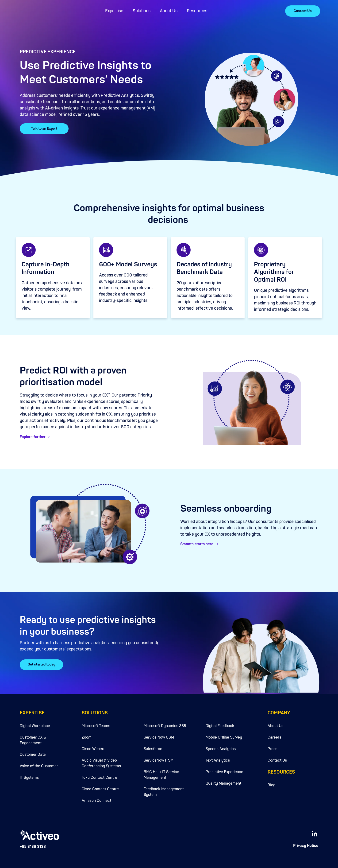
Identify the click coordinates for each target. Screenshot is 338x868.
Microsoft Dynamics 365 (165, 724)
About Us (169, 11)
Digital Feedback (220, 724)
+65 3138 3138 (33, 844)
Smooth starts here (197, 544)
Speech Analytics (221, 747)
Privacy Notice (306, 844)
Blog (271, 783)
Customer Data (33, 752)
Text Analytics (218, 758)
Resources (197, 11)
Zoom (87, 735)
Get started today (42, 664)
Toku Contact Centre (99, 775)
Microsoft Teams (96, 724)
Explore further (33, 437)
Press (272, 747)
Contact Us (303, 11)
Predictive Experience (224, 770)
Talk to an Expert (44, 129)
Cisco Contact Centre (100, 787)
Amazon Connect (96, 798)
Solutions (142, 11)
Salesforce (153, 747)
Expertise (114, 11)
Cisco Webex (93, 747)
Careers (274, 735)
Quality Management (223, 781)
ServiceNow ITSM (159, 758)
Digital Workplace (35, 724)
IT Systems (29, 775)
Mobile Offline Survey (224, 735)
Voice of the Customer (39, 764)
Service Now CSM (159, 735)
